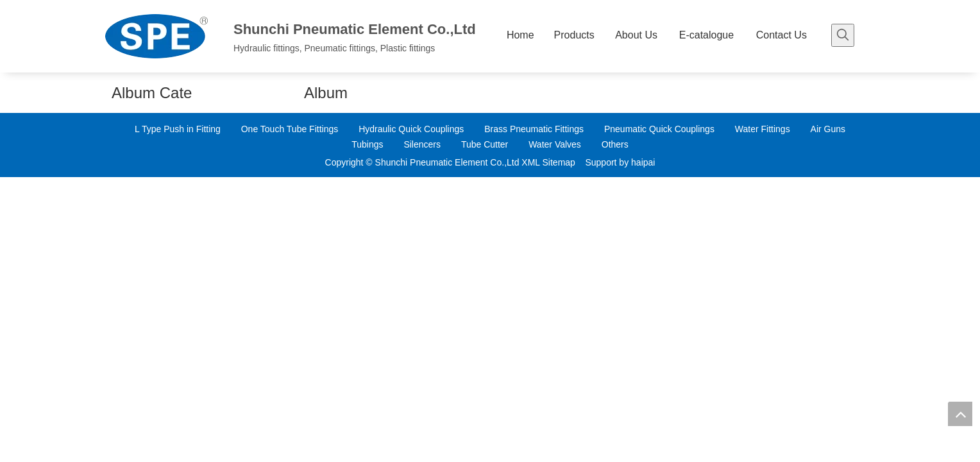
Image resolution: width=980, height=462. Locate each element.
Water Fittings (763, 129)
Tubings (367, 144)
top (960, 414)
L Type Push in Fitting (178, 129)
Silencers (422, 144)
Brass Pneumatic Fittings (534, 129)
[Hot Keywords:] (843, 35)
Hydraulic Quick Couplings (411, 129)
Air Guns (828, 129)
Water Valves (555, 144)
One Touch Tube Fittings (290, 129)
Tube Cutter (485, 144)
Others (615, 144)
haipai (643, 162)
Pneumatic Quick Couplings (659, 129)
